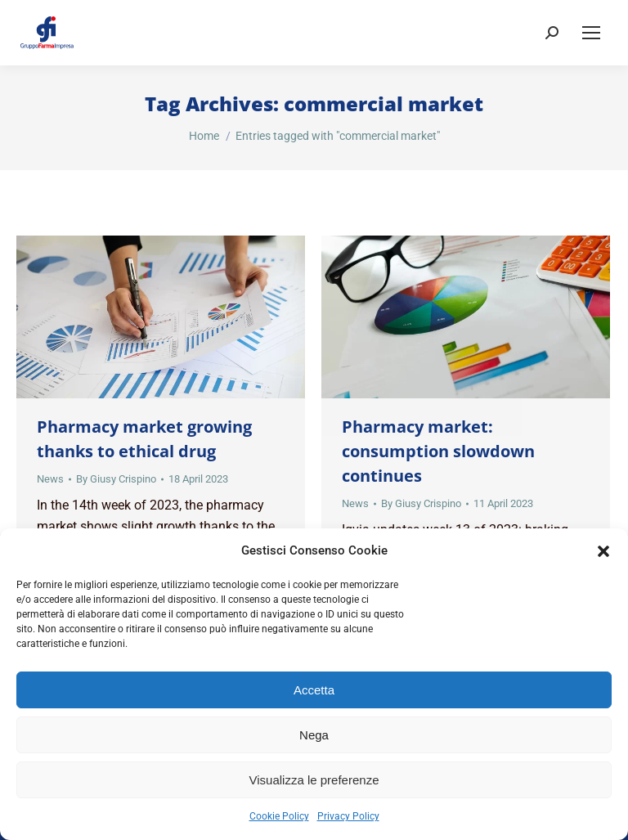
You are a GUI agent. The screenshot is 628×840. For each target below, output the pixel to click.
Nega (314, 735)
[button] (603, 551)
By (116, 479)
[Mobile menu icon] (591, 33)
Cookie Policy (279, 816)
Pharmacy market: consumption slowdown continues (438, 451)
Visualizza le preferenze (314, 780)
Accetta (314, 690)
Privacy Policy (348, 816)
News (50, 479)
